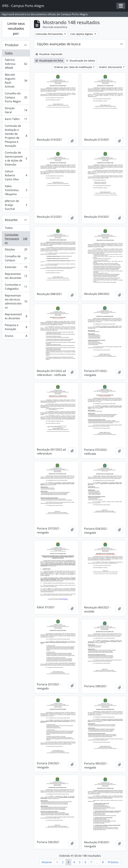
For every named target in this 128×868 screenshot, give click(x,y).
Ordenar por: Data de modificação (73, 67)
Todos (9, 53)
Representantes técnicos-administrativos (16, 301)
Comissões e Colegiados (16, 287)
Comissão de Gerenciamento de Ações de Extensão (16, 159)
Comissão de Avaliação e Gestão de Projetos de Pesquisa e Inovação (16, 136)
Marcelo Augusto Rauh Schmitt (16, 81)
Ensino (16, 337)
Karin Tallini (16, 120)
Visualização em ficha (49, 61)
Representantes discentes (16, 276)
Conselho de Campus (16, 258)
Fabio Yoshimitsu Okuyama (16, 190)
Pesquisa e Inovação (16, 327)
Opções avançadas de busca (59, 44)
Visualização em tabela (80, 61)
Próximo (113, 862)
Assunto (11, 220)
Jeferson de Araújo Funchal (16, 205)
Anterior (47, 862)
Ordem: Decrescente (111, 67)
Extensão (16, 268)
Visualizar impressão (49, 54)
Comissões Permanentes (16, 239)
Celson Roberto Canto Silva (16, 175)
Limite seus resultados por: (16, 29)
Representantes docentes (16, 316)
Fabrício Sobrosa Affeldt (16, 64)
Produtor (12, 45)
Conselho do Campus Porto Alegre (16, 97)
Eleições (16, 250)
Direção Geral (16, 110)
